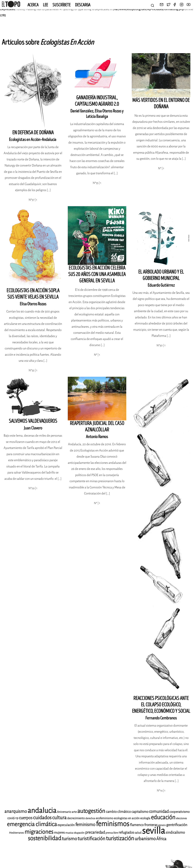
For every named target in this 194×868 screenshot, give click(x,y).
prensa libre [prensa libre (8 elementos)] (112, 833)
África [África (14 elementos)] (161, 839)
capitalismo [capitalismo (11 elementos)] (140, 812)
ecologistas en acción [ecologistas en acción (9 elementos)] (127, 818)
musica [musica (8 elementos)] (69, 833)
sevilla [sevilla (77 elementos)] (154, 831)
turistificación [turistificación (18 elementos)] (91, 839)
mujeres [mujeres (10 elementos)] (59, 833)
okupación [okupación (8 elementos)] (79, 833)
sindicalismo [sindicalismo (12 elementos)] (175, 832)
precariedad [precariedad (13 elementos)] (95, 832)
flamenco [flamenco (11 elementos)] (137, 825)
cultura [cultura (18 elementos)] (59, 818)
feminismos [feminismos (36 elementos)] (113, 824)
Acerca (33, 5)
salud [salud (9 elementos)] (138, 833)
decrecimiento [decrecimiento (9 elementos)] (76, 818)
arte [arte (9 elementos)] (74, 812)
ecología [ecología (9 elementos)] (145, 818)
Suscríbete (62, 5)
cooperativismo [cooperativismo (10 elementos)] (179, 812)
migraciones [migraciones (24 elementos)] (39, 832)
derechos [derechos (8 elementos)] (90, 818)
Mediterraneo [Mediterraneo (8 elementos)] (17, 833)
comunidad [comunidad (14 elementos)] (159, 811)
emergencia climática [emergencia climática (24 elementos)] (32, 824)
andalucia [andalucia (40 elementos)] (42, 811)
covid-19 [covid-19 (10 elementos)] (13, 818)
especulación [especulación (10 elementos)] (66, 825)
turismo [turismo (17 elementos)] (69, 839)
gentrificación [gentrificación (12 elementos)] (177, 825)
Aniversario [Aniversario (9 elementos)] (64, 812)
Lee (45, 5)
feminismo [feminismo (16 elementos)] (85, 825)
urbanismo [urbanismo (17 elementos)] (145, 839)
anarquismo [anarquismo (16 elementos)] (16, 811)
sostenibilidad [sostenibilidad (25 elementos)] (45, 838)
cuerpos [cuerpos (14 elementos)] (26, 818)
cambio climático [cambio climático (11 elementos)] (118, 812)
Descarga (83, 5)
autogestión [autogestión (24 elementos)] (91, 811)
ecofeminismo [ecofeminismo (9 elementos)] (105, 818)
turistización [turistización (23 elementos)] (120, 838)
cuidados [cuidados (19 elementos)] (42, 818)
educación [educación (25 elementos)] (163, 817)
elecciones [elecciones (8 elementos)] (181, 818)
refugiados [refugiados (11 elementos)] (126, 833)
